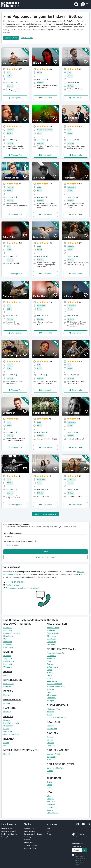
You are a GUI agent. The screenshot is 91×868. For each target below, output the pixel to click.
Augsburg (8, 659)
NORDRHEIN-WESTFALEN (62, 649)
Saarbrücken (52, 729)
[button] (85, 4)
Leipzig (50, 740)
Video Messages (30, 831)
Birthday (27, 840)
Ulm (5, 639)
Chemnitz (51, 746)
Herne (50, 675)
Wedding (27, 837)
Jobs (49, 831)
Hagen (50, 670)
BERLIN (8, 672)
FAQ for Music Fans (9, 831)
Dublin (6, 746)
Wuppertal (51, 656)
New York (51, 802)
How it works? (27, 38)
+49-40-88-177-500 (15, 582)
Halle (49, 760)
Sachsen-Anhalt (54, 754)
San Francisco (53, 813)
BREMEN (8, 691)
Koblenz (50, 712)
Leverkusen (52, 681)
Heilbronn (8, 642)
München (7, 656)
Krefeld (50, 678)
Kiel (49, 774)
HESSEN (8, 716)
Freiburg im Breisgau (12, 633)
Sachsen (50, 737)
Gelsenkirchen (53, 667)
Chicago (50, 799)
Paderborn (51, 698)
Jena (49, 788)
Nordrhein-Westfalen (56, 653)
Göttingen (51, 645)
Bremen (7, 695)
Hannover (51, 630)
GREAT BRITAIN (12, 700)
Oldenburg (51, 636)
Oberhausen (52, 695)
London (7, 703)
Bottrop (50, 664)
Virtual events (29, 843)
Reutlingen (8, 647)
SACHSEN (53, 733)
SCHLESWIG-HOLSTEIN (60, 764)
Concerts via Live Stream (33, 834)
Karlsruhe (7, 628)
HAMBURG (10, 708)
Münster (50, 689)
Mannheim (8, 630)
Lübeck (50, 771)
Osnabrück (51, 639)
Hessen (7, 720)
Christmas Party (30, 848)
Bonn (49, 661)
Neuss (50, 692)
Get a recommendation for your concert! (23, 588)
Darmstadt (8, 731)
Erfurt (49, 785)
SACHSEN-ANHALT (58, 750)
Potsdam (7, 687)
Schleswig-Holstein (55, 768)
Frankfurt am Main (11, 723)
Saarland (51, 726)
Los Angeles (52, 807)
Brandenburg (9, 684)
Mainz (49, 715)
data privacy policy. (79, 863)
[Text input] (77, 850)
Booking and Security (9, 834)
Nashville (51, 804)
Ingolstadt (8, 664)
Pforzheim (8, 645)
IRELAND (9, 739)
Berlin (6, 675)
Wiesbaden (8, 726)
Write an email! (13, 585)
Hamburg (7, 712)
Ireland (6, 743)
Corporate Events (30, 845)
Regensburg (9, 661)
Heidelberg (8, 636)
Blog (49, 828)
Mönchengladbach (54, 684)
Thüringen (51, 782)
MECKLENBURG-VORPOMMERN (21, 750)
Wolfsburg (51, 642)
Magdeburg (52, 757)
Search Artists (11, 38)
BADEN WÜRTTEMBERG (17, 624)
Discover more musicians (45, 514)
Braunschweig (53, 633)
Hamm (50, 673)
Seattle (50, 810)
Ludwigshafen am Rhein (57, 717)
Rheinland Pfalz (53, 709)
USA (49, 792)
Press (49, 834)
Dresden (51, 743)
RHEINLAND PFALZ (58, 705)
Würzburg (8, 667)
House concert (29, 828)
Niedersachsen (53, 628)
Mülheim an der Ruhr (56, 687)
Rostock (7, 754)
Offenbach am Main (11, 734)
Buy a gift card (7, 837)
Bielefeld (51, 659)
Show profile (16, 98)
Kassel (6, 729)
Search (45, 552)
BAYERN (8, 652)
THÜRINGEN (54, 778)
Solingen (51, 701)
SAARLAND (53, 722)
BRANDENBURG (13, 680)
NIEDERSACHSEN (57, 624)
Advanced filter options (45, 557)
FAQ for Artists (7, 828)
